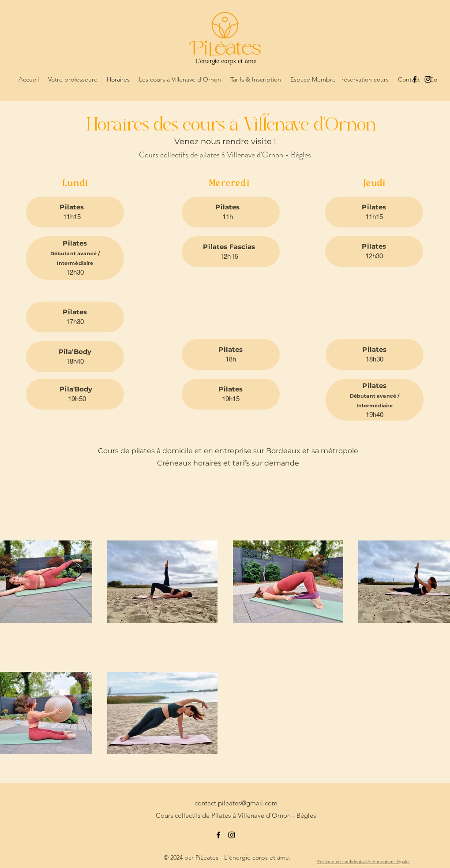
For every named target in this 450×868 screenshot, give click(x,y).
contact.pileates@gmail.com (236, 803)
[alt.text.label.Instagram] (428, 79)
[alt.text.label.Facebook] (415, 79)
